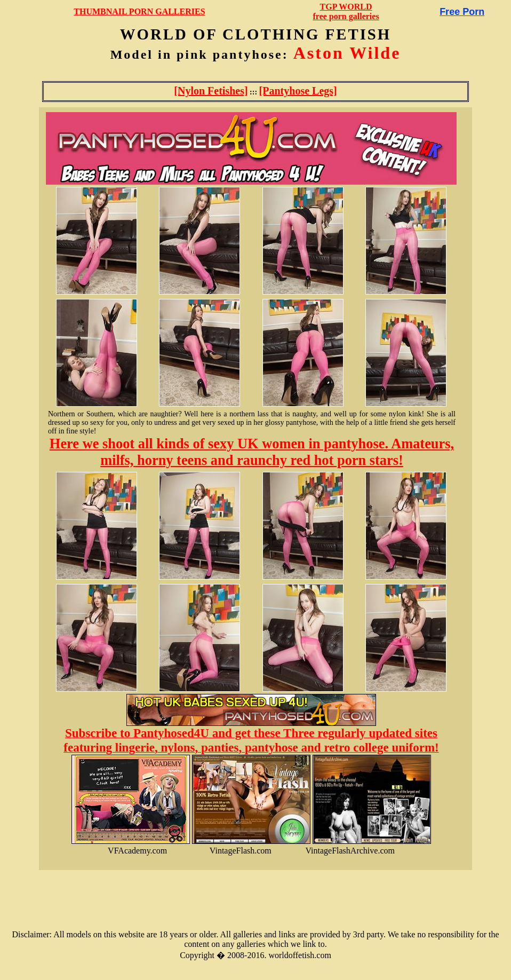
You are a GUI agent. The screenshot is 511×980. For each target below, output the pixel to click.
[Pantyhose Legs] (298, 91)
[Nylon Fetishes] (211, 91)
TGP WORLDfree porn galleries (346, 11)
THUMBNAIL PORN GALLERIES (139, 11)
